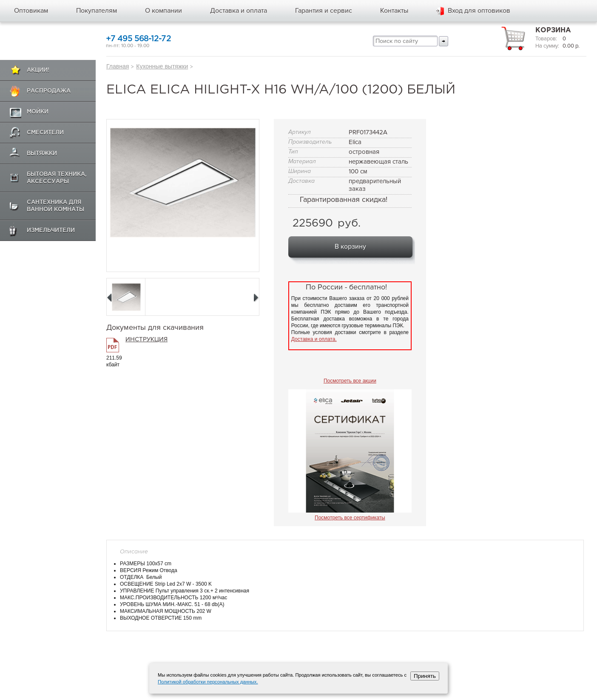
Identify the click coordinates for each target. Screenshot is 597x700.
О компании (163, 11)
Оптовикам (31, 11)
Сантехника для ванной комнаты (55, 206)
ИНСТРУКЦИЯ (146, 339)
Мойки (38, 112)
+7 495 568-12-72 (138, 39)
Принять (425, 676)
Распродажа (49, 91)
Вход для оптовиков (479, 11)
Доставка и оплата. (314, 339)
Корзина (553, 30)
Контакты (394, 11)
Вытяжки (42, 154)
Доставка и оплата (239, 11)
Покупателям (97, 11)
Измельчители (51, 231)
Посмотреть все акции (350, 381)
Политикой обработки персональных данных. (208, 682)
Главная (118, 66)
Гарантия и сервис (324, 11)
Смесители (45, 133)
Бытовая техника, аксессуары (57, 178)
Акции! (38, 70)
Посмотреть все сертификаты (350, 518)
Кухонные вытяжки (162, 66)
